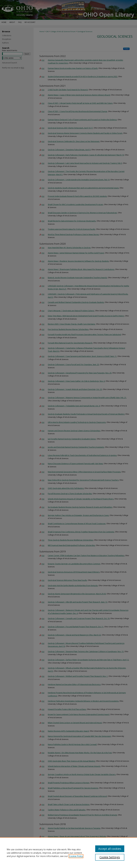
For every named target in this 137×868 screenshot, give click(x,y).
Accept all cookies (110, 849)
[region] (68, 853)
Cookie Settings (110, 857)
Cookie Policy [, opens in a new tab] (76, 856)
